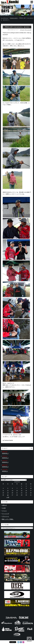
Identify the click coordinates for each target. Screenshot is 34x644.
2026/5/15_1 (5, 458)
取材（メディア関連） (8, 519)
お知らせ (4, 505)
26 (8, 495)
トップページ (4, 18)
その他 (4, 508)
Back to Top (29, 639)
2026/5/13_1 (5, 462)
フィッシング (28, 30)
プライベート (6, 516)
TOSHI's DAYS (14, 18)
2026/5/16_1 (5, 453)
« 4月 (8, 497)
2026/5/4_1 (5, 471)
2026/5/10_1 (5, 467)
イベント (22, 30)
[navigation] (32, 2)
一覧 (31, 448)
